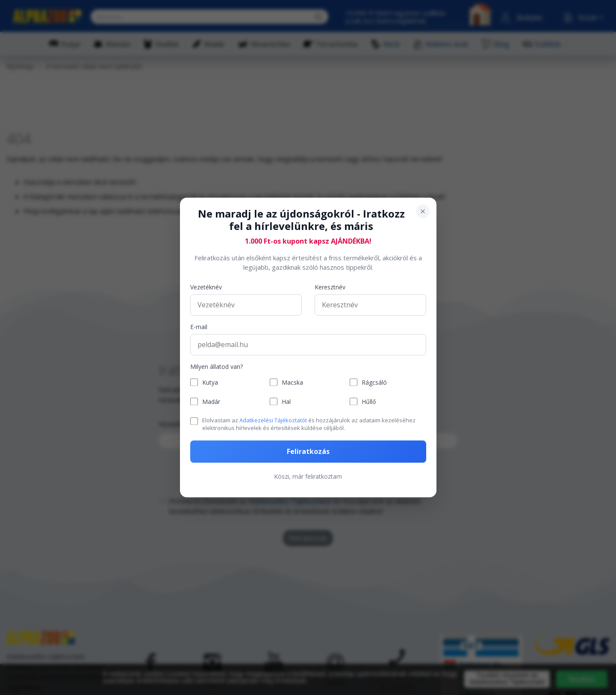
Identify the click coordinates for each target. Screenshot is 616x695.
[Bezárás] (423, 211)
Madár (211, 402)
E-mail (199, 327)
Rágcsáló (374, 382)
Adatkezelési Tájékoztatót (273, 420)
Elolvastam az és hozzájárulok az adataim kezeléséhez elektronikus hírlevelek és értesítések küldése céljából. (309, 424)
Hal (286, 402)
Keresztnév (330, 287)
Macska (292, 382)
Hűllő (369, 402)
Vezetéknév (206, 287)
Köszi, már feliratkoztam (308, 477)
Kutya (210, 382)
